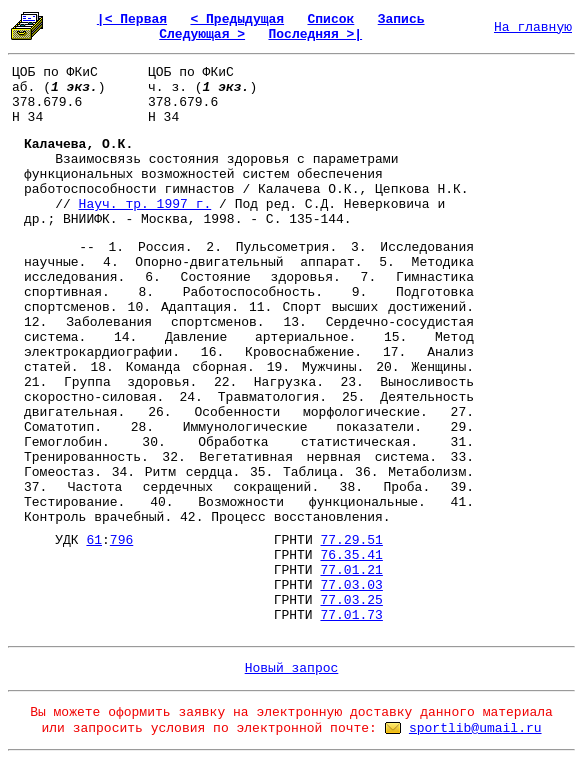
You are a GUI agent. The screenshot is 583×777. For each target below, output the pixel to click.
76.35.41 (351, 555)
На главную (533, 27)
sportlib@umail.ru (475, 728)
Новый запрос (292, 668)
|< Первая (132, 19)
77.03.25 (351, 600)
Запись (401, 19)
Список (331, 19)
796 (121, 540)
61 (94, 540)
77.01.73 (351, 615)
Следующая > (202, 34)
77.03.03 (351, 585)
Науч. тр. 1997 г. (145, 204)
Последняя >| (315, 34)
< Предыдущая (237, 19)
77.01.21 (351, 570)
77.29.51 (351, 540)
